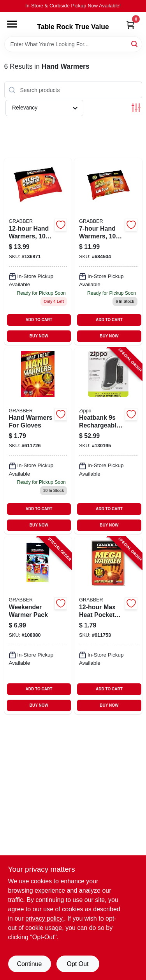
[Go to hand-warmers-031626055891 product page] (108, 251)
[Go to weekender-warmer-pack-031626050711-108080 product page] (38, 625)
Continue (29, 964)
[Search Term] (73, 44)
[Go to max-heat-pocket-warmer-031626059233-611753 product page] (108, 625)
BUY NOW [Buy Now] (39, 336)
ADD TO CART (39, 320)
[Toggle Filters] (136, 108)
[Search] (135, 44)
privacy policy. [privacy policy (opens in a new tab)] (45, 918)
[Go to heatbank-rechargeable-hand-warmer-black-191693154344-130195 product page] (108, 441)
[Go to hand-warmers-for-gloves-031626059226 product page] (38, 441)
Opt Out (77, 964)
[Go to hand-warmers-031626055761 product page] (38, 251)
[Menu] (12, 24)
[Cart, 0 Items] (130, 25)
